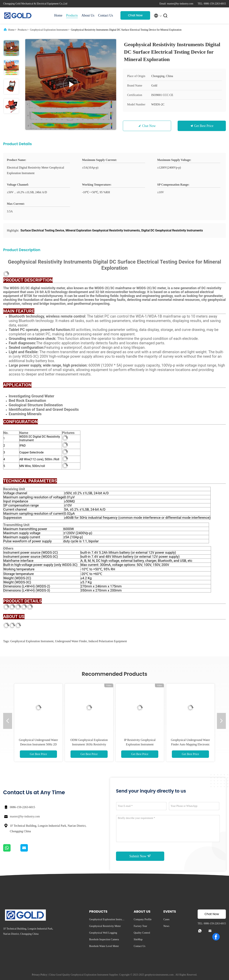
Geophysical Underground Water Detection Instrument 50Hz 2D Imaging (39, 744)
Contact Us (106, 15)
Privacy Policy (40, 975)
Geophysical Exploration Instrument (49, 30)
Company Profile (143, 919)
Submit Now (140, 856)
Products (72, 15)
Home (58, 15)
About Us (88, 15)
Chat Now (135, 15)
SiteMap (138, 939)
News (166, 926)
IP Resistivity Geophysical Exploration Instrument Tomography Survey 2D (140, 744)
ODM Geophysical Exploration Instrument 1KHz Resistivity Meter (89, 744)
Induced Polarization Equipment (108, 641)
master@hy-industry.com (25, 816)
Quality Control (142, 933)
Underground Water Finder (71, 641)
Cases (166, 919)
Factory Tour (140, 926)
